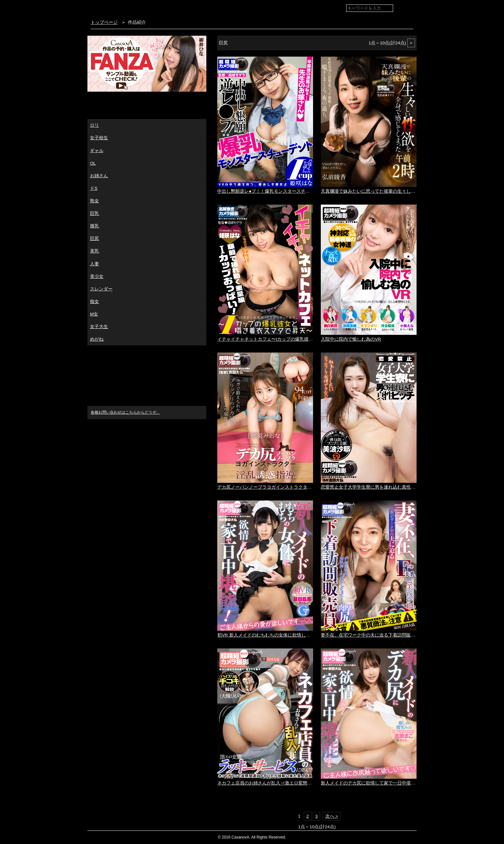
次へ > (332, 816)
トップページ (104, 22)
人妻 (94, 264)
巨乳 (94, 213)
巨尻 (94, 239)
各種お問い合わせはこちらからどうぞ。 (125, 412)
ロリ (94, 125)
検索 (407, 9)
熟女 (94, 201)
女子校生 (99, 138)
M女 (94, 314)
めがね (97, 339)
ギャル (97, 151)
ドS (94, 188)
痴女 (94, 302)
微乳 (94, 226)
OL (93, 163)
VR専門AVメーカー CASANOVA (126, 8)
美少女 (97, 276)
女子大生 (99, 327)
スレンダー (101, 289)
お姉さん (99, 176)
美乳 (94, 251)
